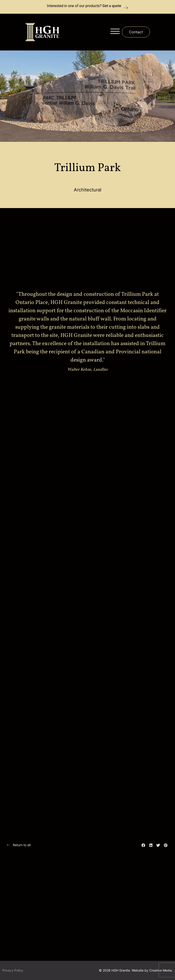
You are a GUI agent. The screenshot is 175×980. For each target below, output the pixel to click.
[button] (143, 845)
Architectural (88, 190)
